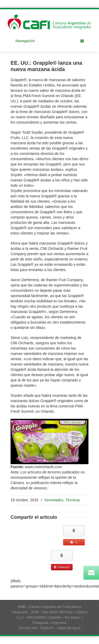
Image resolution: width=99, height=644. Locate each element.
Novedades (54, 500)
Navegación (50, 41)
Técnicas (73, 500)
